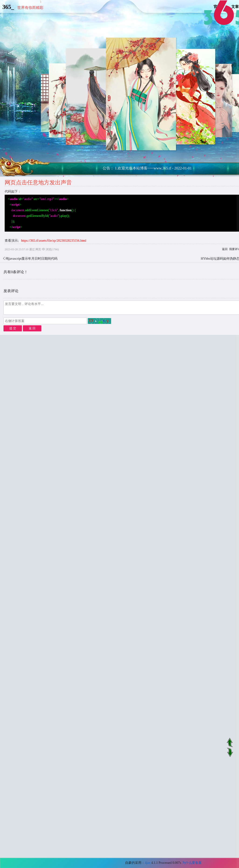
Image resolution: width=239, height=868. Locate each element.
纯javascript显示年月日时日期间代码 (32, 259)
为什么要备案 (192, 863)
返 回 (32, 328)
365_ (8, 7)
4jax (148, 863)
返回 (225, 249)
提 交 (13, 328)
